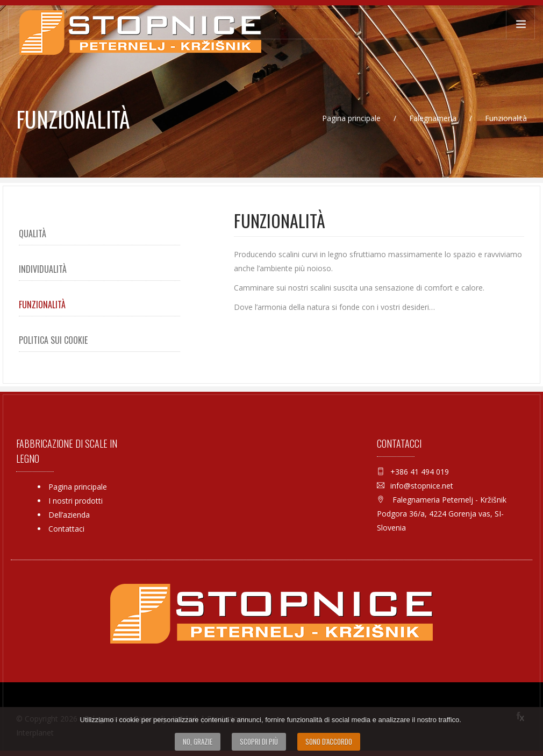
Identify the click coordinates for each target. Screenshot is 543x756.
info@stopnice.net (422, 486)
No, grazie (198, 741)
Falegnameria (434, 118)
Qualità (33, 234)
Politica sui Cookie (53, 340)
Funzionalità (42, 305)
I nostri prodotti (76, 501)
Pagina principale (352, 118)
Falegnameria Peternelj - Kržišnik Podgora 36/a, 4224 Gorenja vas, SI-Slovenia (442, 514)
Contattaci (66, 529)
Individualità (43, 269)
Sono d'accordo (329, 741)
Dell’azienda (69, 515)
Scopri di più (259, 741)
